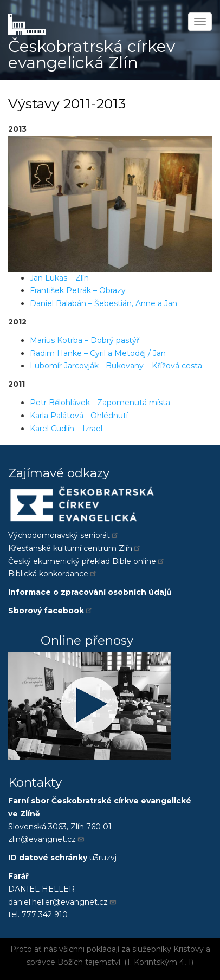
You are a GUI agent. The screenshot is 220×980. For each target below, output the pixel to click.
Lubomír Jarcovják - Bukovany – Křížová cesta (116, 366)
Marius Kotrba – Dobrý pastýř (85, 340)
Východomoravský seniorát (64, 535)
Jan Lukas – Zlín (59, 278)
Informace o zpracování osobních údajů (90, 592)
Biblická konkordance (53, 574)
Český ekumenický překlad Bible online (87, 561)
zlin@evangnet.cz (47, 839)
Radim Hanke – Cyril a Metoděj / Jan (98, 353)
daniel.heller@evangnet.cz (63, 902)
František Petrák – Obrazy (78, 290)
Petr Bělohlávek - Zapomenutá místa (100, 403)
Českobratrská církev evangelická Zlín (92, 54)
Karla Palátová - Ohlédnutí (79, 416)
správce (41, 962)
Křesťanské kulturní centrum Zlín (75, 548)
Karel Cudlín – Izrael (66, 429)
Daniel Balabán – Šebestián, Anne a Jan (103, 303)
